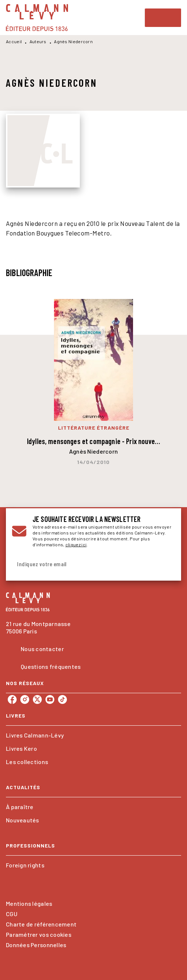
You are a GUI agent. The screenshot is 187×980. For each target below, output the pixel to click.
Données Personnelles (36, 945)
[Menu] (163, 18)
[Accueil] (37, 18)
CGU (12, 914)
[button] (93, 735)
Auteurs (38, 41)
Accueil (14, 41)
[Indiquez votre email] (84, 564)
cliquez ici (76, 544)
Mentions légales (29, 903)
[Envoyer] (166, 564)
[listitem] (12, 699)
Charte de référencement (41, 924)
